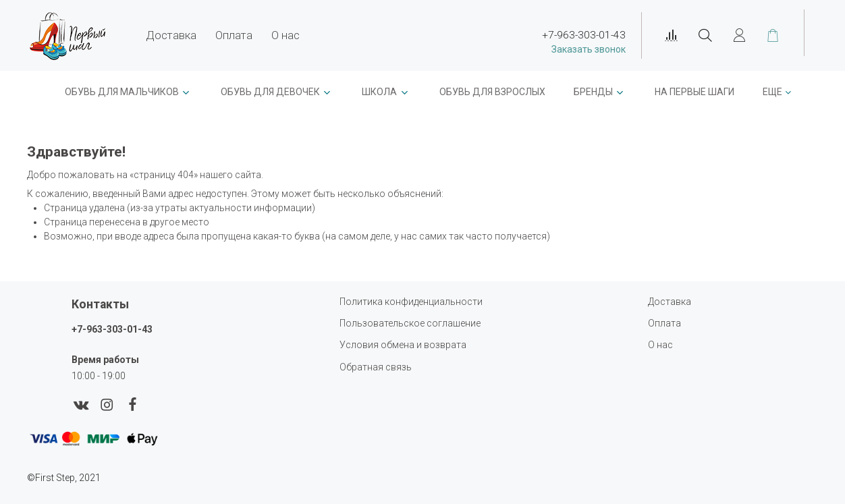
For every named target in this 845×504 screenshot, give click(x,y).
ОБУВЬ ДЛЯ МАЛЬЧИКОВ (122, 92)
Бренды (593, 92)
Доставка (171, 35)
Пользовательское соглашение (410, 323)
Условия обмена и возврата (403, 345)
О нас (285, 35)
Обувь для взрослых (492, 92)
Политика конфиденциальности (411, 302)
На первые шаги (694, 92)
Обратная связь (376, 367)
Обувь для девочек (270, 92)
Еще (772, 92)
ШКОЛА (379, 92)
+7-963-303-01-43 (112, 329)
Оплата (234, 35)
